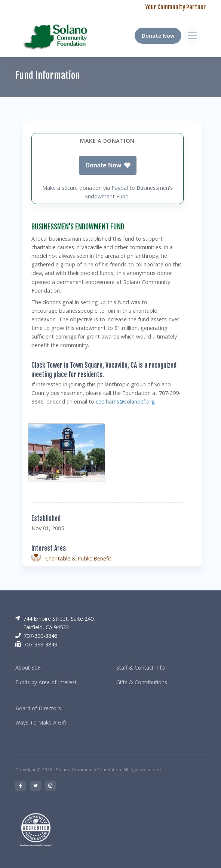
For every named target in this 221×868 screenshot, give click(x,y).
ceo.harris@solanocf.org (125, 401)
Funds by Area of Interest (46, 682)
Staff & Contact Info (141, 668)
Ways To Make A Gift (41, 722)
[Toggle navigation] (192, 36)
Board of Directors (38, 708)
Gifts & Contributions (142, 682)
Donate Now (158, 36)
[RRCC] (57, 36)
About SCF (28, 668)
